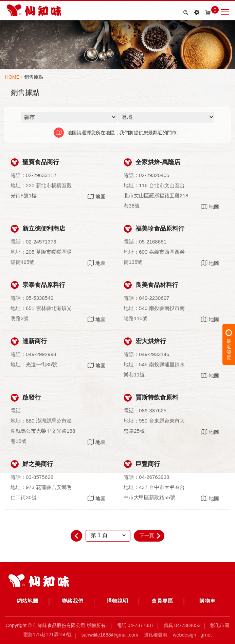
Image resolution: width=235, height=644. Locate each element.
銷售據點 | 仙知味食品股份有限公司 (34, 10)
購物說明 (117, 601)
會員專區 (162, 601)
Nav (225, 12)
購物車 (207, 601)
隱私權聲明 (156, 635)
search (185, 13)
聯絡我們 (73, 601)
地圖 (97, 197)
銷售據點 (34, 77)
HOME (12, 77)
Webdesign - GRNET (192, 635)
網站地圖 (28, 601)
